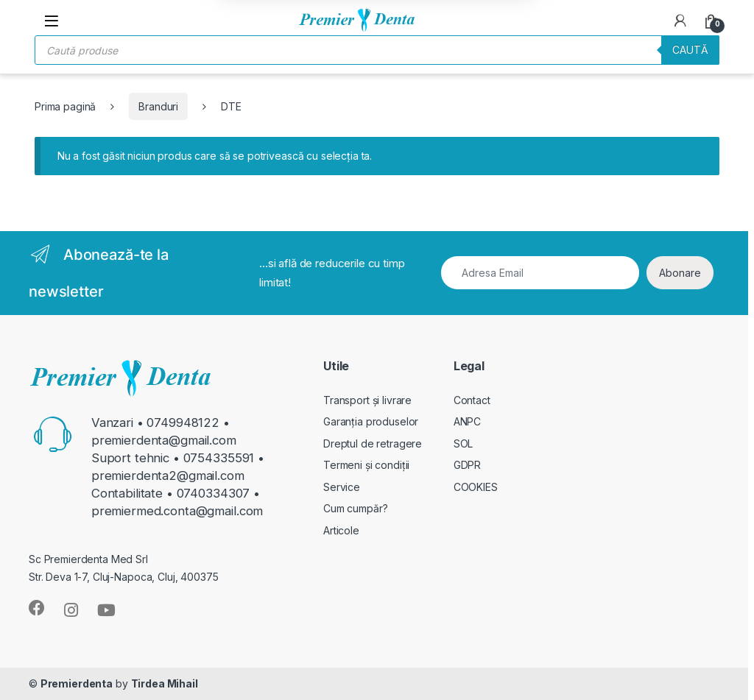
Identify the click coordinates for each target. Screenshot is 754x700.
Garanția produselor (371, 421)
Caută (690, 50)
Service (342, 487)
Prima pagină (65, 106)
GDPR (467, 465)
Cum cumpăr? (355, 508)
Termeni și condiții (366, 465)
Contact (472, 400)
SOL (464, 443)
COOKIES (476, 487)
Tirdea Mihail (165, 683)
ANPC (467, 421)
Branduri (158, 106)
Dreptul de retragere (373, 443)
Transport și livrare (367, 400)
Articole (341, 530)
